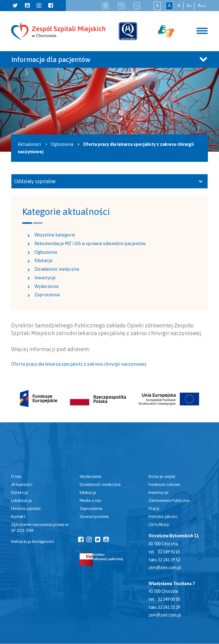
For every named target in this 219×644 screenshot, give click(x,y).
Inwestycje (45, 278)
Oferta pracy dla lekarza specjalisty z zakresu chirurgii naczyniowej (79, 364)
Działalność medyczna (57, 269)
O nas (16, 476)
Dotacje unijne (162, 476)
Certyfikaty (159, 524)
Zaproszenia (47, 295)
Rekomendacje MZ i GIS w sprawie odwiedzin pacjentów (90, 244)
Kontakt (18, 516)
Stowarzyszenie (94, 516)
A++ (202, 6)
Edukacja (43, 260)
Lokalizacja (21, 500)
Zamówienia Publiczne (169, 500)
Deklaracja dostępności (33, 541)
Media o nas (90, 500)
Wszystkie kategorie (55, 235)
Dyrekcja (19, 492)
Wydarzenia (46, 286)
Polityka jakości (163, 516)
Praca (154, 508)
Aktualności (22, 484)
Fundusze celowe (164, 484)
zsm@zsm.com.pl (165, 568)
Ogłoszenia (46, 252)
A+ (189, 6)
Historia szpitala (26, 508)
